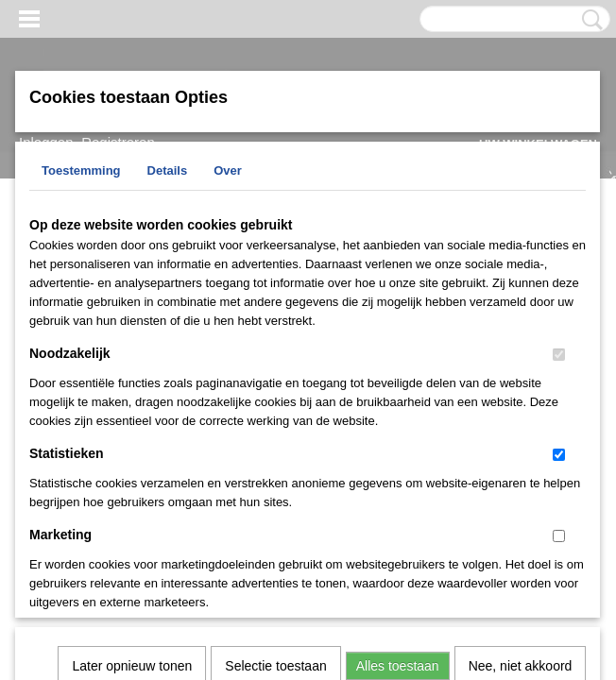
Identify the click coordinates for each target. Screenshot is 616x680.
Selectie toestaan (275, 421)
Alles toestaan (398, 421)
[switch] (559, 355)
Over (228, 170)
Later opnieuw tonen (132, 421)
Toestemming (81, 170)
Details (168, 170)
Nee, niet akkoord (521, 421)
